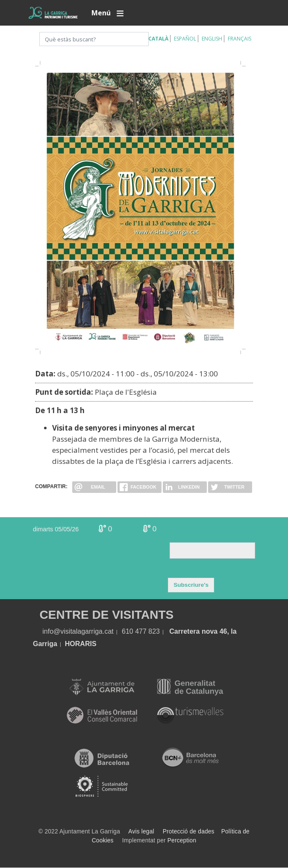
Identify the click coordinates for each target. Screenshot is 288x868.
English (212, 39)
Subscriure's (191, 585)
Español (185, 39)
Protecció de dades (189, 832)
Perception (182, 840)
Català (158, 39)
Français (240, 39)
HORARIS (81, 644)
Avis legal (141, 832)
